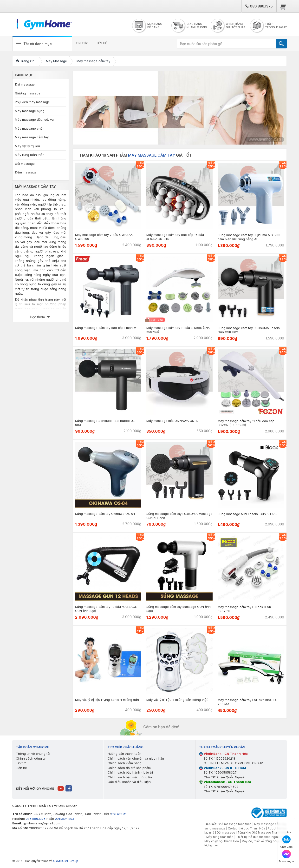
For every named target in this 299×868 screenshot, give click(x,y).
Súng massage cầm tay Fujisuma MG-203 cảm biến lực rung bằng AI (249, 237)
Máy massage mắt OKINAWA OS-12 (172, 421)
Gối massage (25, 164)
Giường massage (28, 93)
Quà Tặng (157, 320)
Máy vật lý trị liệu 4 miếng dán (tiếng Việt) (177, 700)
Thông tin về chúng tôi (33, 754)
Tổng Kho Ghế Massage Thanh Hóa (262, 833)
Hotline (286, 827)
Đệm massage (26, 172)
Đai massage (25, 84)
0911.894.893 (65, 819)
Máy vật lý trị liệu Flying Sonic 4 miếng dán (107, 700)
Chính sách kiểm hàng (125, 763)
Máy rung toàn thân (30, 155)
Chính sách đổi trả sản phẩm (129, 768)
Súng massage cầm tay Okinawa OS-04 (105, 514)
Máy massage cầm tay (32, 137)
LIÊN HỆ (102, 43)
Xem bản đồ (119, 814)
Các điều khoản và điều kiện (129, 782)
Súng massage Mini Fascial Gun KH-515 (247, 514)
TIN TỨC (83, 43)
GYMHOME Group (66, 861)
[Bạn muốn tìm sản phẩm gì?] (227, 44)
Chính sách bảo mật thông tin (130, 777)
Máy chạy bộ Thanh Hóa (222, 841)
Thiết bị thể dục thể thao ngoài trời (260, 837)
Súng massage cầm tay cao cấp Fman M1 (106, 328)
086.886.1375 (259, 6)
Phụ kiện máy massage (32, 102)
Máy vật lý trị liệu (27, 146)
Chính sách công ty (31, 758)
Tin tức (21, 763)
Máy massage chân (30, 128)
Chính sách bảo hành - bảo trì (130, 772)
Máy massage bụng (30, 111)
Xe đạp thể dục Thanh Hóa (247, 828)
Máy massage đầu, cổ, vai (35, 119)
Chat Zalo (286, 842)
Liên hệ (21, 768)
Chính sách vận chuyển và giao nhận (136, 758)
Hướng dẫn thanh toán (124, 754)
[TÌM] (281, 44)
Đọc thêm (38, 317)
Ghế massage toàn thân (234, 824)
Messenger (287, 856)
